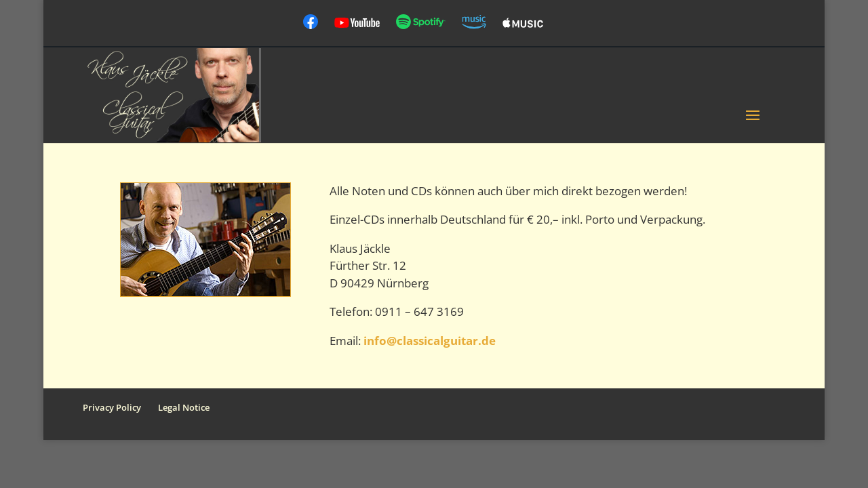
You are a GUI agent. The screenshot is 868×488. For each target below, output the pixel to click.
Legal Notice (184, 407)
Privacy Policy (112, 407)
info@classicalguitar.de (430, 341)
